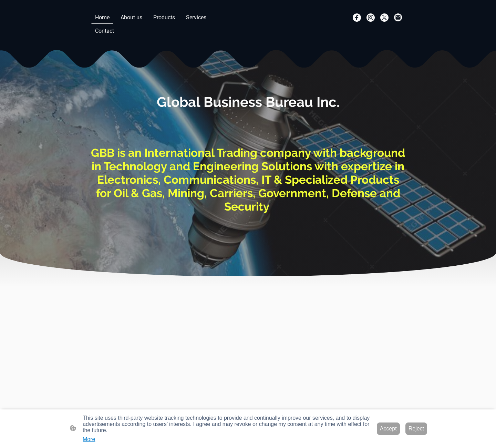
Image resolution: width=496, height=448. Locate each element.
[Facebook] (357, 18)
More (89, 439)
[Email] (398, 18)
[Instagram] (371, 18)
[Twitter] (384, 18)
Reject (416, 429)
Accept (388, 429)
